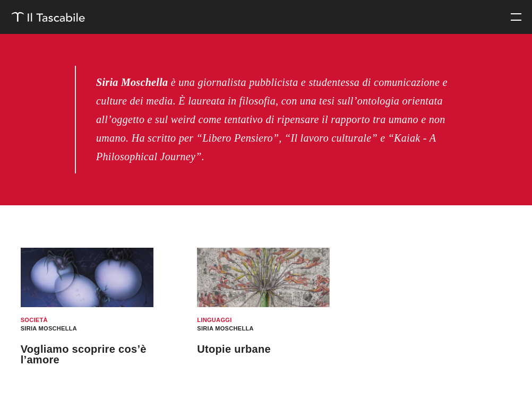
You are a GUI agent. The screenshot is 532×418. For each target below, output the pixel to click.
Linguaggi (214, 320)
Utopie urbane (234, 349)
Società (34, 320)
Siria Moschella (49, 328)
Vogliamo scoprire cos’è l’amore (84, 354)
